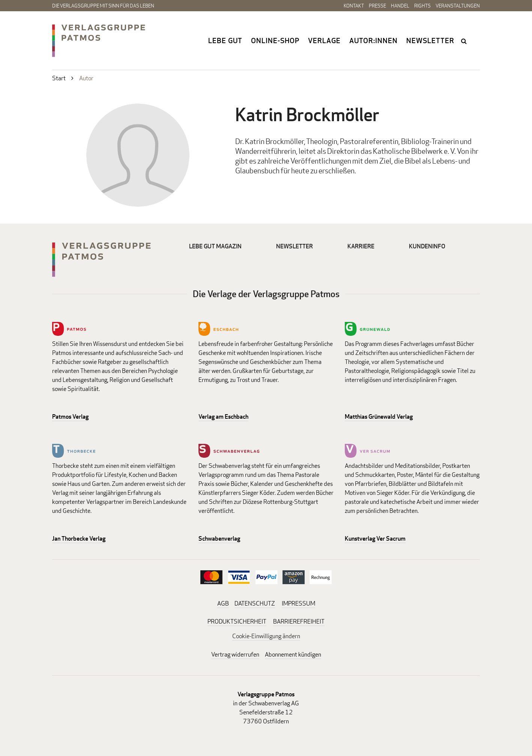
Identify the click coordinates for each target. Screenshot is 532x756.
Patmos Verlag (70, 417)
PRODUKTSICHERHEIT (237, 621)
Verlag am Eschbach (223, 417)
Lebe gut (225, 41)
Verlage (324, 41)
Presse (377, 6)
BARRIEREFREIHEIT (299, 621)
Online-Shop (275, 41)
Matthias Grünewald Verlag (379, 417)
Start (59, 78)
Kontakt (354, 6)
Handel (400, 6)
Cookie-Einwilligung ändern (266, 636)
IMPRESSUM (298, 603)
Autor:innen (373, 41)
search (464, 41)
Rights (422, 6)
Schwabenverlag (219, 539)
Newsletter (430, 41)
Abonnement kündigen (293, 655)
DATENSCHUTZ (255, 603)
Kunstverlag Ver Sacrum (375, 539)
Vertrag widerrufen (235, 655)
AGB (223, 603)
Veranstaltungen (458, 6)
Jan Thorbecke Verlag (79, 539)
